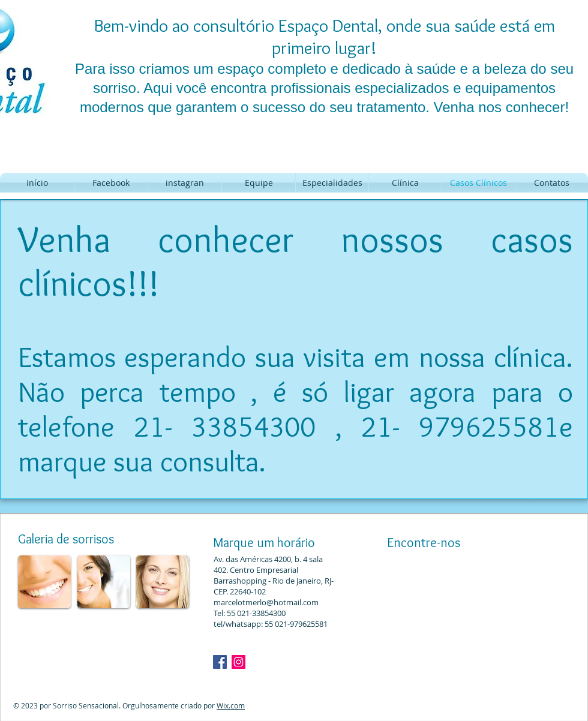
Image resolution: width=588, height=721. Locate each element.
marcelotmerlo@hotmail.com (266, 602)
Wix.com (231, 705)
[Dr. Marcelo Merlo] (238, 662)
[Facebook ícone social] (220, 662)
